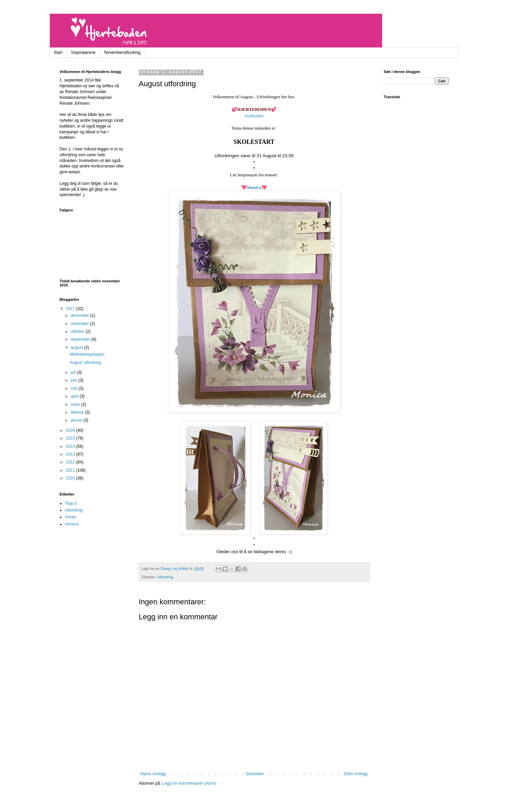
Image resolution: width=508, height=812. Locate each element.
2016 (71, 430)
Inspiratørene (83, 53)
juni (74, 380)
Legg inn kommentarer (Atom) (189, 783)
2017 (71, 309)
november (80, 324)
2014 (71, 446)
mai (75, 388)
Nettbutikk (254, 116)
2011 (71, 470)
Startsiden (255, 774)
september (81, 339)
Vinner (71, 517)
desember (80, 315)
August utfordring (85, 363)
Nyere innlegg (153, 774)
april (75, 396)
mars (76, 404)
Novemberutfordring (122, 53)
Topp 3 (71, 503)
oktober (78, 331)
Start (58, 53)
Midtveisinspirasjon (87, 354)
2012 (71, 462)
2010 (71, 478)
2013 (71, 454)
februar (78, 412)
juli (74, 372)
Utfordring (165, 577)
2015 (71, 438)
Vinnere (72, 524)
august (77, 348)
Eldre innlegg (355, 774)
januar (77, 420)
